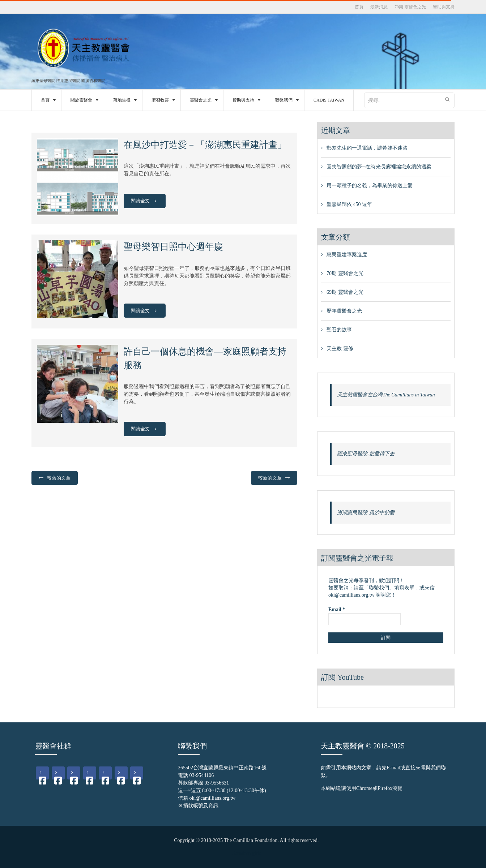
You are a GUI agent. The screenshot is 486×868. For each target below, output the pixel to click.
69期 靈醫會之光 (345, 292)
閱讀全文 (145, 201)
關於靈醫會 (81, 100)
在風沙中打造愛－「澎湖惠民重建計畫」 (205, 145)
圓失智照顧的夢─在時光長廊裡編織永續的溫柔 (379, 167)
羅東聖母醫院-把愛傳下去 (366, 454)
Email (337, 609)
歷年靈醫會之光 (344, 311)
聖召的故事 (339, 330)
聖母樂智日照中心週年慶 (173, 247)
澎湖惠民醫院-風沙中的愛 (366, 513)
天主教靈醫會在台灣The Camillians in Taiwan (386, 395)
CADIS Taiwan (329, 100)
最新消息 (379, 7)
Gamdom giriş (246, 853)
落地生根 (122, 100)
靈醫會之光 (201, 100)
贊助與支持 (444, 7)
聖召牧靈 (160, 100)
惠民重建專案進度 (347, 255)
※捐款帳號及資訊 (198, 806)
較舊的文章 (59, 478)
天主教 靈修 (340, 349)
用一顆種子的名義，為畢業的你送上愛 (370, 186)
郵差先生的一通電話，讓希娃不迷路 (367, 148)
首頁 (359, 7)
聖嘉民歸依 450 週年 (349, 204)
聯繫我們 (284, 100)
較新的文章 (270, 478)
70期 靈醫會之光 (410, 7)
